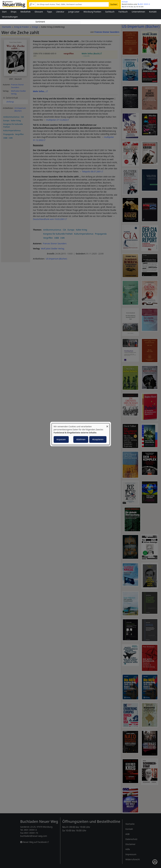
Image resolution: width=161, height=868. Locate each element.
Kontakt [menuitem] (153, 12)
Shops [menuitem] (13, 12)
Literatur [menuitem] (60, 12)
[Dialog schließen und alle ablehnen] (107, 425)
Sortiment (40, 22)
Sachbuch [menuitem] (110, 12)
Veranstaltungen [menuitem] (10, 17)
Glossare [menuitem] (39, 12)
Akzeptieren (98, 439)
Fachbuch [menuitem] (123, 12)
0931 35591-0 (145, 4)
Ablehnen (81, 439)
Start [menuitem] (4, 12)
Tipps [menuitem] (49, 12)
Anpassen (61, 439)
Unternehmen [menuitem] (138, 12)
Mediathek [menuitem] (26, 12)
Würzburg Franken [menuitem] (92, 12)
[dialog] (81, 434)
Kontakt (125, 2)
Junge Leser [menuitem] (74, 12)
